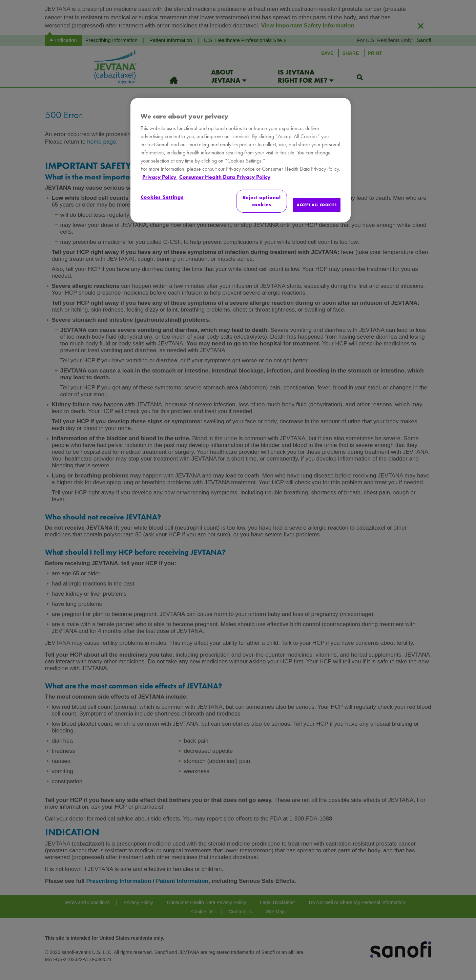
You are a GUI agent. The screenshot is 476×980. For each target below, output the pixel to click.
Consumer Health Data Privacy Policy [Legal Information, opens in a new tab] (225, 177)
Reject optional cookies (262, 201)
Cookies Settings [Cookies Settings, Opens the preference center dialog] (162, 197)
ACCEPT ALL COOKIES (317, 205)
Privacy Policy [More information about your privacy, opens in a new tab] (160, 177)
